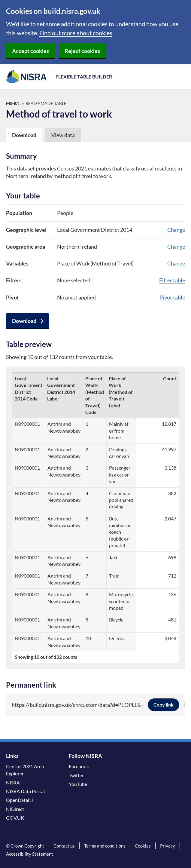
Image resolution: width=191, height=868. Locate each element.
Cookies (143, 846)
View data (63, 135)
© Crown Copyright (25, 846)
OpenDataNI (20, 800)
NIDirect (15, 809)
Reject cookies (82, 51)
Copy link (164, 705)
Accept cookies (30, 51)
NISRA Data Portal (25, 791)
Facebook (79, 766)
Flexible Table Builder (84, 77)
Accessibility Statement (30, 854)
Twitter (76, 775)
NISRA (13, 782)
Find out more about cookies (76, 33)
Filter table (172, 280)
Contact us (64, 846)
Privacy (168, 846)
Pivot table (172, 297)
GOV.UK (15, 818)
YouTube (78, 784)
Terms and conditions (105, 846)
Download (24, 321)
